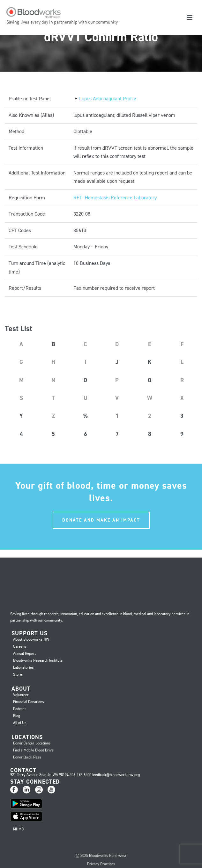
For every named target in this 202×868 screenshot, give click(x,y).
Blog (17, 716)
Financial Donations (29, 702)
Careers (20, 646)
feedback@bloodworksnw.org (116, 775)
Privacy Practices (101, 864)
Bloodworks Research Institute (38, 660)
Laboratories (23, 667)
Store (18, 674)
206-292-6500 (80, 775)
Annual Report (24, 653)
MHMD (18, 829)
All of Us (20, 723)
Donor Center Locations (32, 743)
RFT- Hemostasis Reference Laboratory (115, 198)
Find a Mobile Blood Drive (33, 750)
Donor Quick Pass (27, 757)
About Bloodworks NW (31, 639)
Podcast (19, 709)
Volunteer (21, 695)
